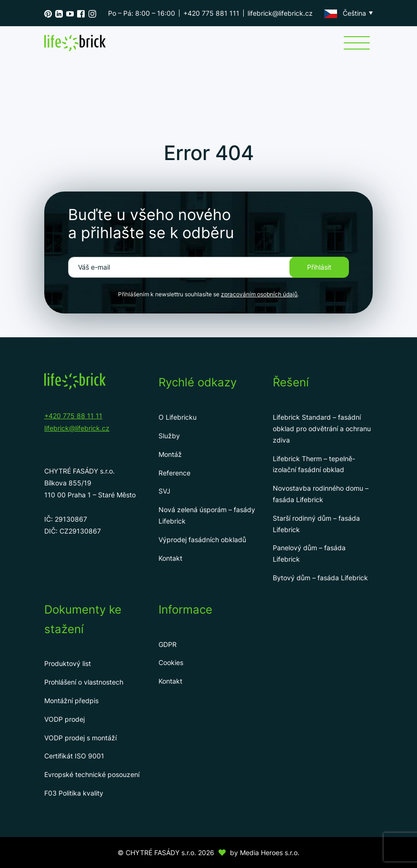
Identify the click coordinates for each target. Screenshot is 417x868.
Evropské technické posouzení (92, 774)
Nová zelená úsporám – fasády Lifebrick (207, 515)
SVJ (164, 491)
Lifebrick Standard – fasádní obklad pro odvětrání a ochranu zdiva (322, 429)
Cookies (171, 662)
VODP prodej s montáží (80, 738)
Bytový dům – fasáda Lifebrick (320, 578)
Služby (169, 436)
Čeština (345, 13)
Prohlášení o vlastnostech (84, 682)
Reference (174, 473)
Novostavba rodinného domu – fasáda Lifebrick (321, 494)
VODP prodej (65, 719)
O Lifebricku (178, 417)
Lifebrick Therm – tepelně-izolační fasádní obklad (314, 464)
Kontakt (170, 558)
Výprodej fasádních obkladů (202, 540)
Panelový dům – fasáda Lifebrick (309, 553)
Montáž (170, 454)
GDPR (168, 644)
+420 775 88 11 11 (73, 416)
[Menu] (357, 43)
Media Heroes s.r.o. (270, 853)
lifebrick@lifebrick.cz (280, 13)
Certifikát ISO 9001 (74, 756)
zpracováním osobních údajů (259, 294)
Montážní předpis (71, 701)
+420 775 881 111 (211, 13)
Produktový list (68, 663)
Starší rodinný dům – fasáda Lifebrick (316, 524)
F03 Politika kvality (74, 793)
